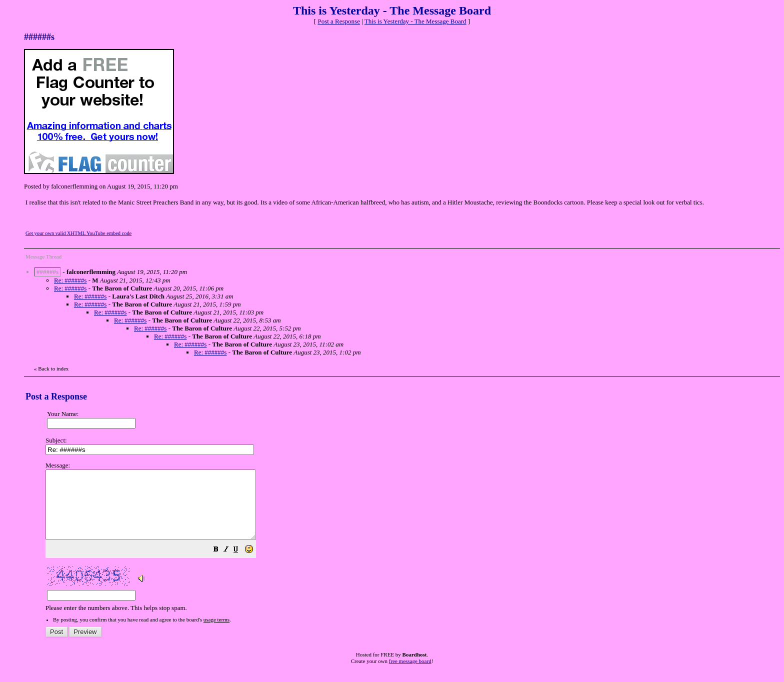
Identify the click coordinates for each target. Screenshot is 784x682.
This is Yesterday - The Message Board (415, 21)
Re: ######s (70, 280)
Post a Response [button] (339, 21)
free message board (410, 674)
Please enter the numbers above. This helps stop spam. (408, 543)
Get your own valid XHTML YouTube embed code (78, 233)
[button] (241, 564)
